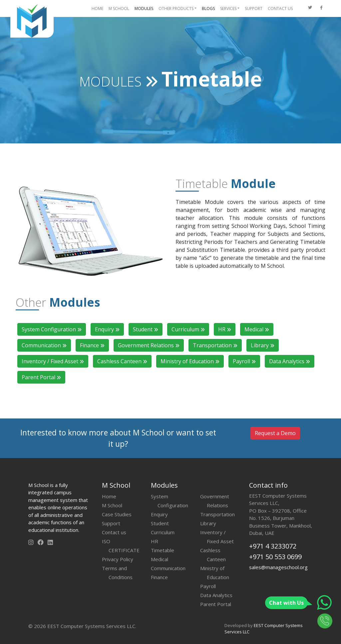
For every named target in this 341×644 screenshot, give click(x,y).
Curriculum (188, 329)
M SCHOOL (119, 8)
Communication (44, 345)
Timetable (163, 550)
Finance (92, 345)
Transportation (215, 345)
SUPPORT (254, 8)
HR (225, 329)
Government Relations (149, 345)
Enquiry (107, 329)
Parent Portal (41, 377)
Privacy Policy (118, 559)
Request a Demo (275, 433)
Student (146, 329)
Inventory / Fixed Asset (53, 361)
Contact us (114, 532)
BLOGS (208, 8)
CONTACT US (280, 8)
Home (109, 496)
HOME (97, 8)
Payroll (244, 361)
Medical (257, 329)
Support (111, 523)
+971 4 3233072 (273, 546)
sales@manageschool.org (278, 567)
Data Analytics (290, 361)
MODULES (144, 8)
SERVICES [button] (228, 8)
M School (112, 505)
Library (263, 345)
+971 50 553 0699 (275, 557)
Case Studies (117, 514)
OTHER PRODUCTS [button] (176, 8)
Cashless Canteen (122, 361)
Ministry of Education (190, 361)
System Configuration (52, 329)
